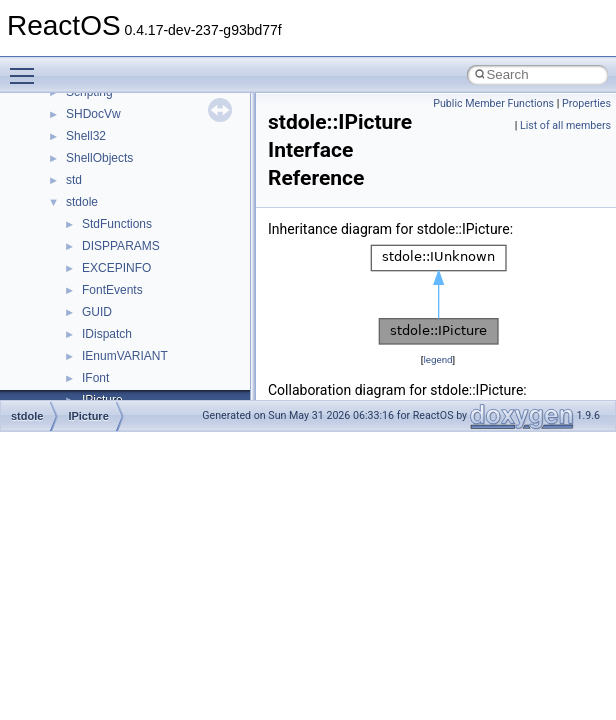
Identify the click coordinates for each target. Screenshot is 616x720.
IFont (95, 378)
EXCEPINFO (116, 268)
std (74, 180)
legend (437, 359)
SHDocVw (93, 114)
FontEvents (112, 290)
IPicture (88, 416)
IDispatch (107, 334)
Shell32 (86, 136)
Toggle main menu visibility (27, 67)
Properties (586, 103)
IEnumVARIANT (125, 356)
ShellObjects (99, 158)
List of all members (565, 125)
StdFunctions (117, 224)
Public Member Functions (493, 103)
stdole (82, 202)
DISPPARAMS (121, 246)
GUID (97, 312)
